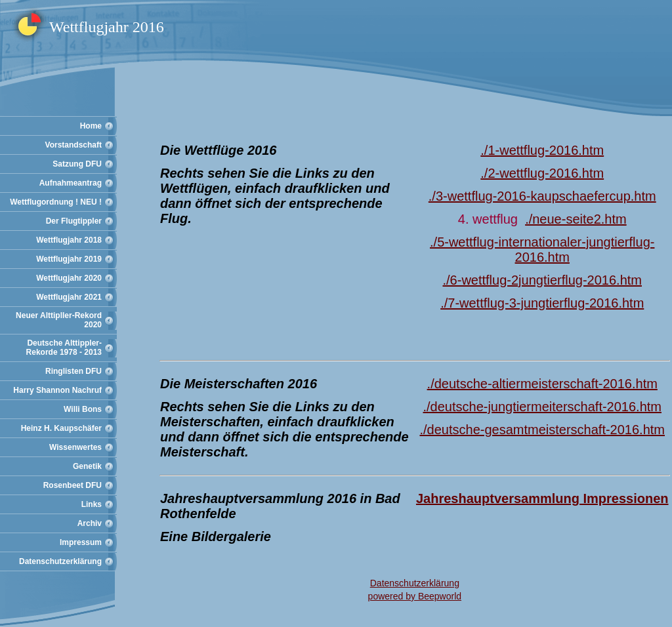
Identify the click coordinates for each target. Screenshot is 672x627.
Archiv (90, 523)
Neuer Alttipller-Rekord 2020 (59, 320)
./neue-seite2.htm (576, 219)
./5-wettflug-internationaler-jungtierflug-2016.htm (542, 250)
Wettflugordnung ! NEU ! (56, 202)
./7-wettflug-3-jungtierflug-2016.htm (542, 303)
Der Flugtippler (74, 221)
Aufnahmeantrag (71, 183)
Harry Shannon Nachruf (57, 390)
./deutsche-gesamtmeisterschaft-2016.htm (542, 430)
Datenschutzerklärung (60, 561)
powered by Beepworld (415, 596)
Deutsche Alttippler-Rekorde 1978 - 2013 (64, 348)
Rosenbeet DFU (73, 485)
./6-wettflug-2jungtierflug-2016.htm (542, 280)
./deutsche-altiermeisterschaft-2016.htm (542, 384)
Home (91, 126)
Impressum (81, 542)
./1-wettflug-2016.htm (542, 150)
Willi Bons (83, 409)
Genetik (87, 466)
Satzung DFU (77, 164)
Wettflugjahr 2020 (69, 278)
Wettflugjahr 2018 (69, 240)
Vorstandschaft (73, 145)
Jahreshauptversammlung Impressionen (542, 498)
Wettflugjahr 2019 (69, 259)
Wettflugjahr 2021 (69, 297)
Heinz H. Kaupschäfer (61, 428)
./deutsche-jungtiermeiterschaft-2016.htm (542, 407)
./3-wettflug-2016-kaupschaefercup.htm (542, 196)
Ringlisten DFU (73, 371)
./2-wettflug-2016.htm (542, 173)
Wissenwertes (75, 447)
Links (92, 504)
